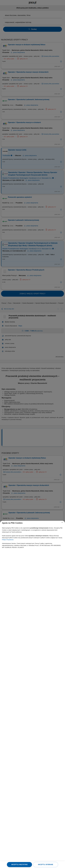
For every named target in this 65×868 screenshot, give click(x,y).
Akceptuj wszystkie (19, 865)
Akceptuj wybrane (46, 865)
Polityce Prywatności (8, 540)
